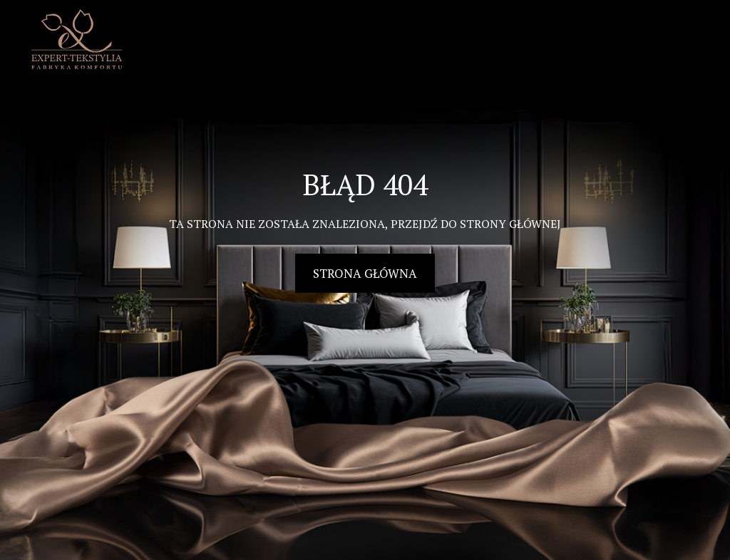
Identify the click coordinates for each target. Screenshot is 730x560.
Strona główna (365, 273)
